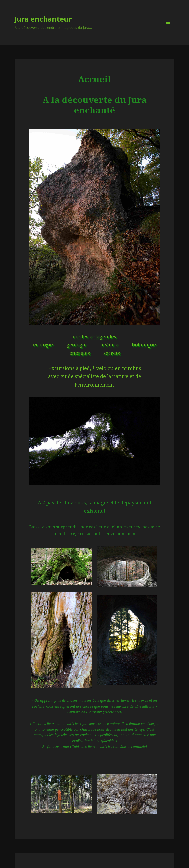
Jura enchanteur (43, 19)
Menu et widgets (168, 29)
